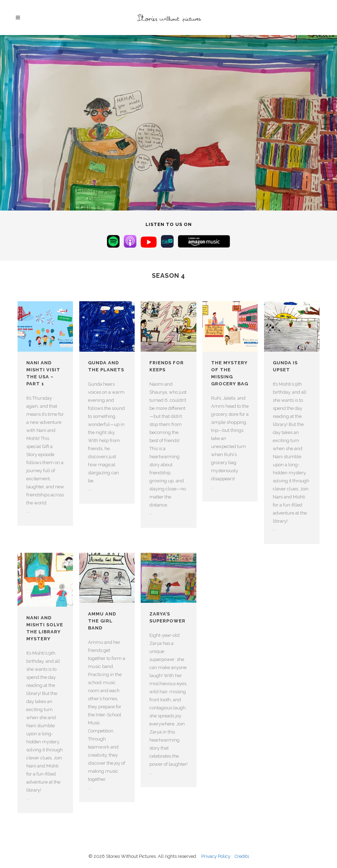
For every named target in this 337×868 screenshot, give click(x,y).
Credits (242, 856)
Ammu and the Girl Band (102, 621)
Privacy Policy (216, 856)
